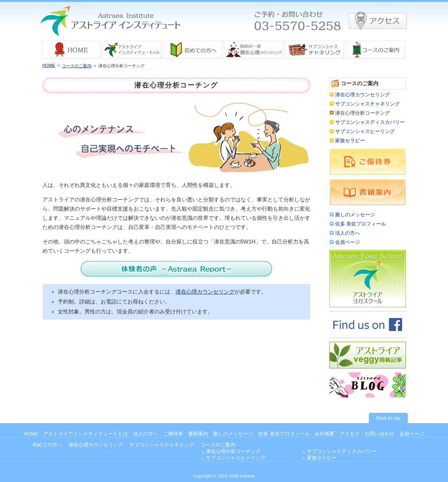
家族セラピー (350, 141)
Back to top (388, 418)
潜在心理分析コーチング (233, 451)
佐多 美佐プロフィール (361, 224)
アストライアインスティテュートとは (86, 434)
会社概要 (324, 434)
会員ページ (348, 242)
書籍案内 (198, 434)
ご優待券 (173, 434)
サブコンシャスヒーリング (365, 131)
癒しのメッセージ (355, 215)
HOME (49, 65)
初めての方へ (47, 445)
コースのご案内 (77, 66)
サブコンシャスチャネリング (367, 104)
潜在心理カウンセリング (205, 292)
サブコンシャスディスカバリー (370, 122)
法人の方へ (348, 233)
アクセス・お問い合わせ (367, 434)
